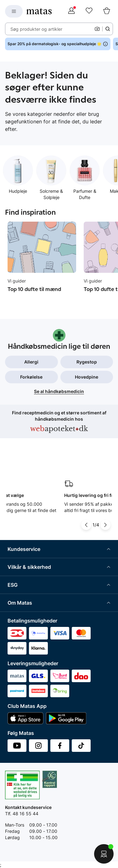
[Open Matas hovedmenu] (14, 11)
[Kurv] (107, 11)
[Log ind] (71, 11)
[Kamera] (97, 29)
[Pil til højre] (105, 525)
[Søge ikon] (108, 29)
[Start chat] (104, 854)
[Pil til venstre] (86, 525)
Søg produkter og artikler (36, 29)
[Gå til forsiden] (39, 11)
